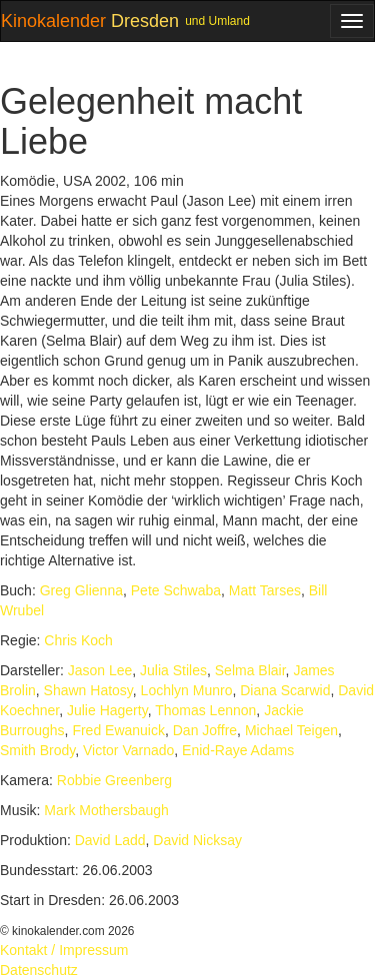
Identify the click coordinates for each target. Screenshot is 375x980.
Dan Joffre (205, 730)
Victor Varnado (128, 750)
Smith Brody (37, 750)
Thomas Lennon (205, 710)
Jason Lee (100, 670)
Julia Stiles (173, 670)
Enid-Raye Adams (238, 750)
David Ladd (110, 840)
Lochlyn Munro (187, 690)
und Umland (217, 21)
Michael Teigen (291, 730)
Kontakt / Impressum (64, 950)
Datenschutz (39, 970)
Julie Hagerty (107, 710)
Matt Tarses (265, 590)
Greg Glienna (81, 590)
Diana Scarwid (285, 690)
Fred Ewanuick (118, 730)
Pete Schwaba (176, 590)
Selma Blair (250, 670)
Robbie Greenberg (114, 780)
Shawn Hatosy (88, 690)
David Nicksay (197, 840)
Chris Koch (78, 640)
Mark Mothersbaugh (106, 810)
